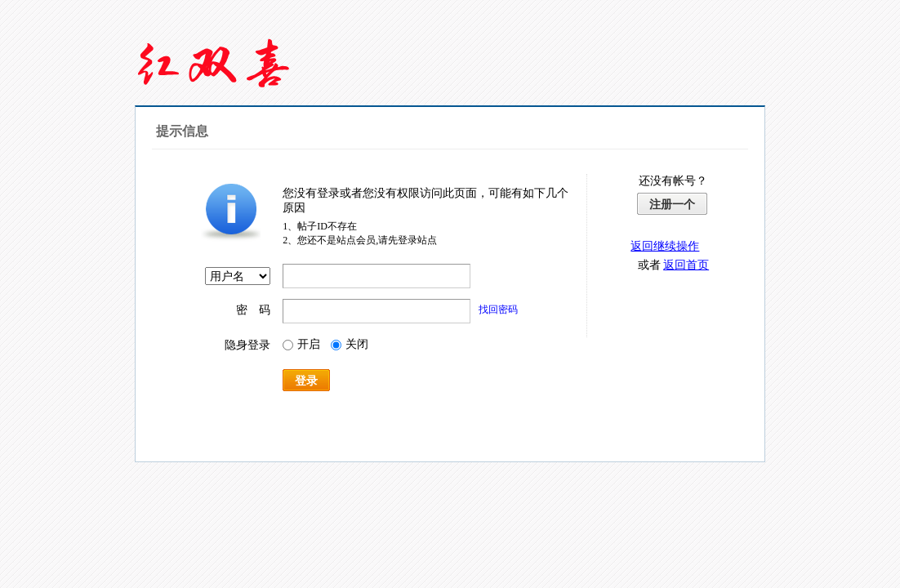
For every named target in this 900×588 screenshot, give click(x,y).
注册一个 (672, 204)
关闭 (350, 344)
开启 (301, 344)
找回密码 (498, 310)
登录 (306, 381)
